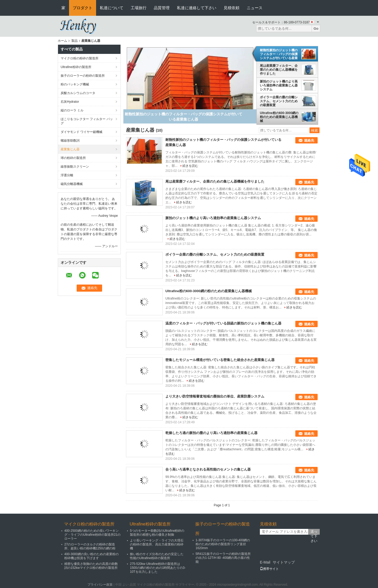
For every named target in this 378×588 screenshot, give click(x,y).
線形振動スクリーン (75, 167)
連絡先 (309, 140)
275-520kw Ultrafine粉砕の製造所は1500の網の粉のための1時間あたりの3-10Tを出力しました (158, 568)
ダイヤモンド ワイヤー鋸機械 (82, 132)
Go (316, 29)
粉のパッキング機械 (75, 84)
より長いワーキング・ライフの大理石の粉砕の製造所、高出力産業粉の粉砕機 (157, 544)
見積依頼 (232, 8)
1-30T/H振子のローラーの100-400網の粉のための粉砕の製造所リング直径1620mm (223, 544)
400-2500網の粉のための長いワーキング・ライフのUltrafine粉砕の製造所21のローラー (92, 535)
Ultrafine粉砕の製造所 (76, 67)
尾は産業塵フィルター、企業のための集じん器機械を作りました (279, 70)
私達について (112, 8)
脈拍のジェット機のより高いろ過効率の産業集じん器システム (279, 85)
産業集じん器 (70, 149)
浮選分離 (67, 175)
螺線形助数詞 (70, 141)
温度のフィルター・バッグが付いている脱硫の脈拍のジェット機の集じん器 (223, 323)
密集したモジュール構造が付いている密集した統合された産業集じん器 (220, 360)
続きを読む (190, 166)
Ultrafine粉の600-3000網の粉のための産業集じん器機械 (279, 117)
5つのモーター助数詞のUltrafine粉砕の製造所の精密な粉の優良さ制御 (157, 533)
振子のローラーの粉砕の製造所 (83, 76)
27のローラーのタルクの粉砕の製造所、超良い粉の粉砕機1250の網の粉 (90, 546)
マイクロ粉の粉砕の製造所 (80, 58)
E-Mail (265, 562)
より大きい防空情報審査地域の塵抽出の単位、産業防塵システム (215, 396)
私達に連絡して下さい (197, 8)
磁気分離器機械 (72, 184)
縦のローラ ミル (72, 110)
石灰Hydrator (70, 102)
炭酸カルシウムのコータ (78, 93)
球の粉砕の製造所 (73, 158)
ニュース (255, 8)
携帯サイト (269, 569)
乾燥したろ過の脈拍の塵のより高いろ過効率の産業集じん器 (211, 433)
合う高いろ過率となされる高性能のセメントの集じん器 (208, 469)
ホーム (62, 41)
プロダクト (83, 8)
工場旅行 (139, 8)
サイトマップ (284, 562)
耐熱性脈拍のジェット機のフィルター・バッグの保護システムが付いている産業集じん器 (279, 54)
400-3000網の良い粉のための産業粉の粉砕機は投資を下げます (91, 556)
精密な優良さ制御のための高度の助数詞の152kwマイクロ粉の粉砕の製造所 (91, 566)
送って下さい (314, 532)
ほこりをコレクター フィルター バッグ (87, 121)
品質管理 (162, 8)
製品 (75, 41)
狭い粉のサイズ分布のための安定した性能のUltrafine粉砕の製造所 (157, 556)
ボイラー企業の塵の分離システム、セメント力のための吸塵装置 (279, 101)
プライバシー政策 (100, 585)
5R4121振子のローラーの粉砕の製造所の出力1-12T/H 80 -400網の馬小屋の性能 (223, 558)
